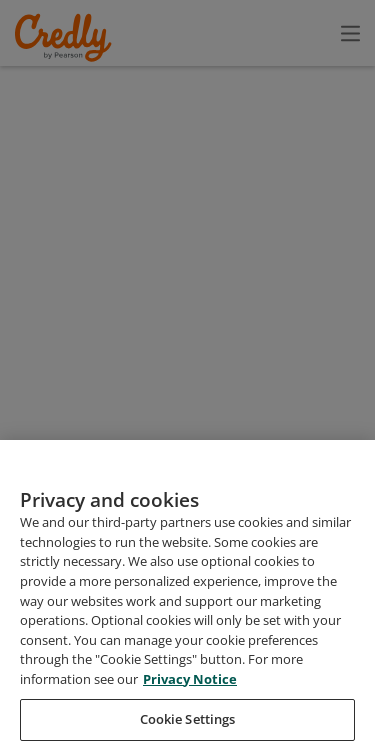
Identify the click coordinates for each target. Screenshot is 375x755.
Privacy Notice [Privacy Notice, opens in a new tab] (188, 718)
